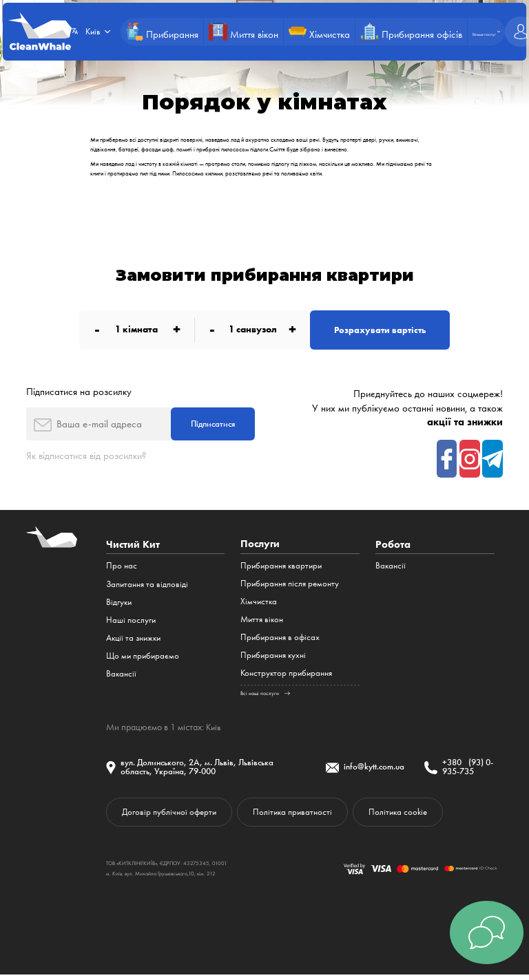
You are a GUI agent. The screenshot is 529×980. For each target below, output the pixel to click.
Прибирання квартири (281, 569)
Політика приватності (300, 817)
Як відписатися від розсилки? (86, 458)
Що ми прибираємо (143, 659)
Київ (214, 730)
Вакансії (121, 677)
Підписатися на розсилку (79, 393)
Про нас (122, 569)
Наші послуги (131, 623)
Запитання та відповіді (147, 587)
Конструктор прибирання (286, 677)
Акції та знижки (133, 641)
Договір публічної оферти (172, 817)
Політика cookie (411, 817)
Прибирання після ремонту (290, 587)
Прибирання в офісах (280, 641)
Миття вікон (262, 623)
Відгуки (119, 605)
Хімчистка (259, 605)
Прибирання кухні (273, 659)
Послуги (260, 547)
